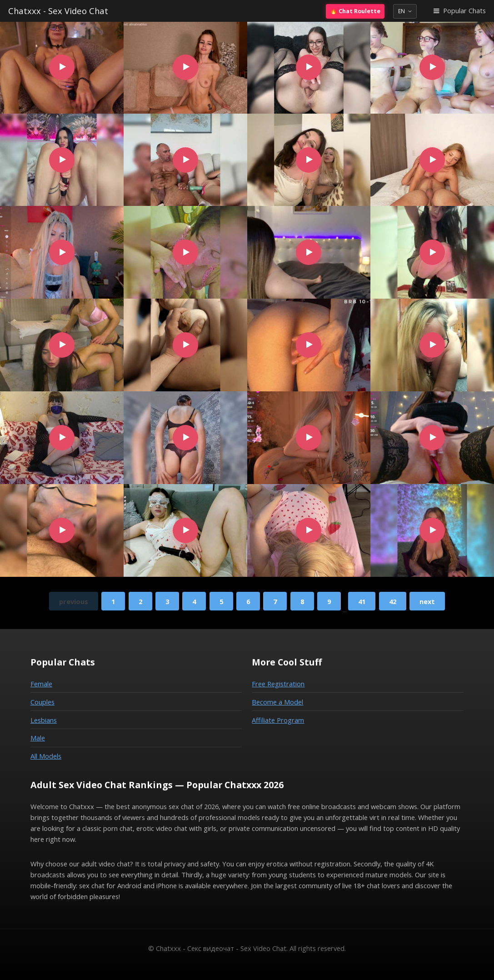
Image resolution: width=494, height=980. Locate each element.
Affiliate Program (278, 720)
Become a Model (277, 702)
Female (41, 684)
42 (393, 601)
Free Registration (278, 684)
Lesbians (44, 720)
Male (38, 738)
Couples (42, 702)
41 (362, 601)
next (427, 601)
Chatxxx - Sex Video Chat (58, 11)
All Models (46, 756)
